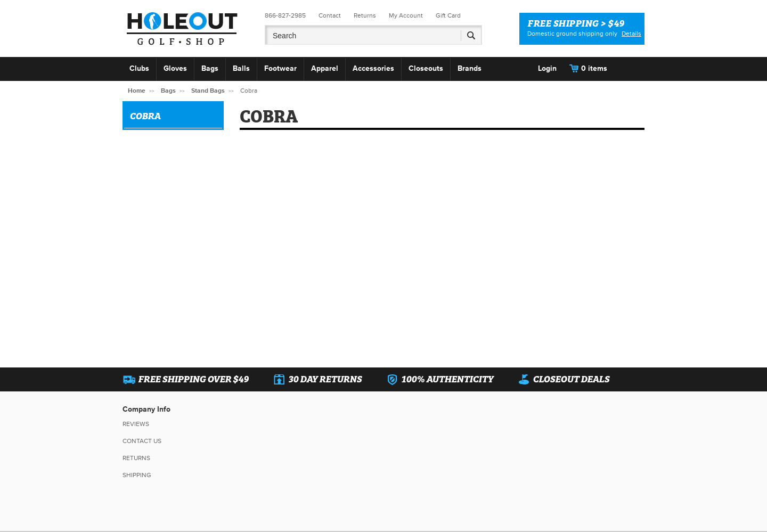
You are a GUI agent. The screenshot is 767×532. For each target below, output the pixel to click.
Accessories (373, 68)
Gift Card (448, 16)
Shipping (137, 475)
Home (137, 91)
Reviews (136, 424)
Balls (241, 68)
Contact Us (142, 441)
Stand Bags (208, 91)
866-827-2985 (285, 16)
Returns (365, 16)
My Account (406, 16)
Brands (470, 68)
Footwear (280, 68)
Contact (330, 16)
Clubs (139, 68)
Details (631, 34)
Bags (210, 68)
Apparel (325, 68)
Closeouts (426, 68)
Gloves (175, 68)
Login (547, 68)
